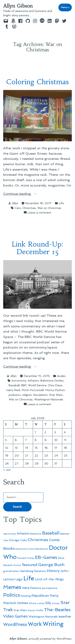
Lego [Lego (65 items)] (19, 579)
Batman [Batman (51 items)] (65, 534)
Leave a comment (39, 213)
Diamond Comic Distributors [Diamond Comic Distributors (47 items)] (32, 549)
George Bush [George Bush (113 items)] (51, 565)
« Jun (7, 470)
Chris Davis (55, 385)
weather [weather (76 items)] (65, 616)
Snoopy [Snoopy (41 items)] (56, 603)
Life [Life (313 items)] (29, 578)
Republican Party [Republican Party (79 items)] (45, 595)
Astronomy (19, 381)
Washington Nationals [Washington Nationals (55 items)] (43, 617)
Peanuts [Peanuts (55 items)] (36, 588)
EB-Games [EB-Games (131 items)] (46, 557)
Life (61, 203)
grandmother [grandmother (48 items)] (11, 571)
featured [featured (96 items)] (30, 565)
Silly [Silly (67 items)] (48, 603)
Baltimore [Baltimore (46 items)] (36, 534)
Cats (18, 208)
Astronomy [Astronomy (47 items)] (9, 534)
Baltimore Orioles (52, 381)
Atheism (33, 381)
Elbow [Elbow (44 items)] (61, 558)
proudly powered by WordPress (50, 639)
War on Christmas (49, 208)
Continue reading (26, 194)
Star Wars (56, 395)
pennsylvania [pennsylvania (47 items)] (50, 588)
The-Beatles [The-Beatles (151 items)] (57, 610)
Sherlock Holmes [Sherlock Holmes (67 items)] (16, 603)
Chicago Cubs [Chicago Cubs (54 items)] (18, 540)
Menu (66, 7)
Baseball (14, 385)
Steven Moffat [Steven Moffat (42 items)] (35, 610)
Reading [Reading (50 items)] (26, 596)
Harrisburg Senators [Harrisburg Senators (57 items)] (33, 571)
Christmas (29, 208)
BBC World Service (34, 385)
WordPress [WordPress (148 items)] (15, 624)
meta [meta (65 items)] (26, 588)
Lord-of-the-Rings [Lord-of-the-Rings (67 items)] (49, 579)
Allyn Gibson (18, 6)
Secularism (40, 395)
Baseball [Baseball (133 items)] (51, 533)
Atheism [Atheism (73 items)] (23, 533)
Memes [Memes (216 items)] (12, 587)
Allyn (15, 203)
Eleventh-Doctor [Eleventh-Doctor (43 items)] (12, 565)
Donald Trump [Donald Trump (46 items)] (26, 558)
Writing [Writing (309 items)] (53, 624)
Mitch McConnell (33, 390)
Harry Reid (13, 390)
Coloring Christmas (38, 82)
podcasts (15, 395)
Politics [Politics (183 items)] (12, 595)
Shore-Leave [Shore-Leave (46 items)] (37, 603)
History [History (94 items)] (53, 571)
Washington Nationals (49, 399)
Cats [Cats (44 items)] (6, 540)
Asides (61, 376)
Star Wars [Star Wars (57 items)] (20, 610)
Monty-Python (55, 390)
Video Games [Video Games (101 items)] (15, 616)
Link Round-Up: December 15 (37, 248)
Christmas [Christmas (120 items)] (38, 540)
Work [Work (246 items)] (35, 624)
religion (27, 395)
